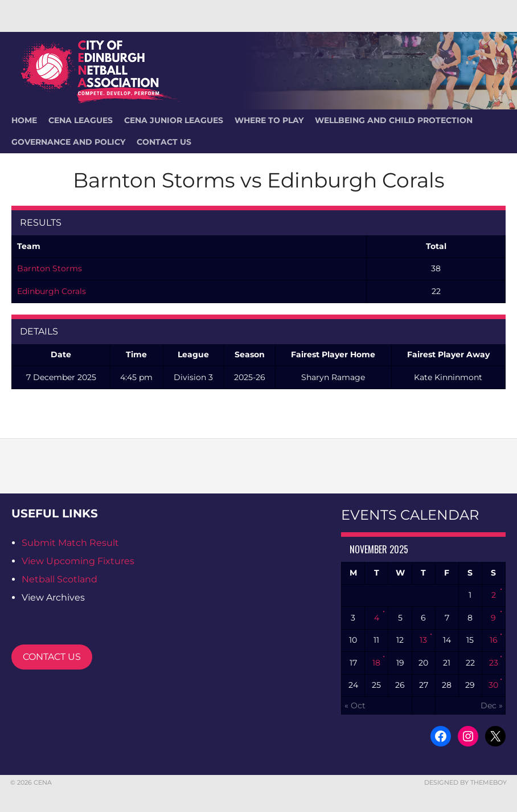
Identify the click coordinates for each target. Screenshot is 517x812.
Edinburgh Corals (52, 291)
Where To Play (269, 120)
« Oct (355, 705)
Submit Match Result (70, 543)
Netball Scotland (60, 579)
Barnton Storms (50, 268)
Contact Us (164, 142)
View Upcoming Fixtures (78, 561)
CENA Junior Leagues (174, 120)
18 (376, 663)
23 (494, 663)
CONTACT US (52, 657)
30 (493, 685)
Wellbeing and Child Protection (394, 120)
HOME (24, 120)
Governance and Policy (68, 142)
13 (423, 640)
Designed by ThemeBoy (465, 782)
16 (494, 640)
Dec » (492, 705)
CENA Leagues (81, 120)
